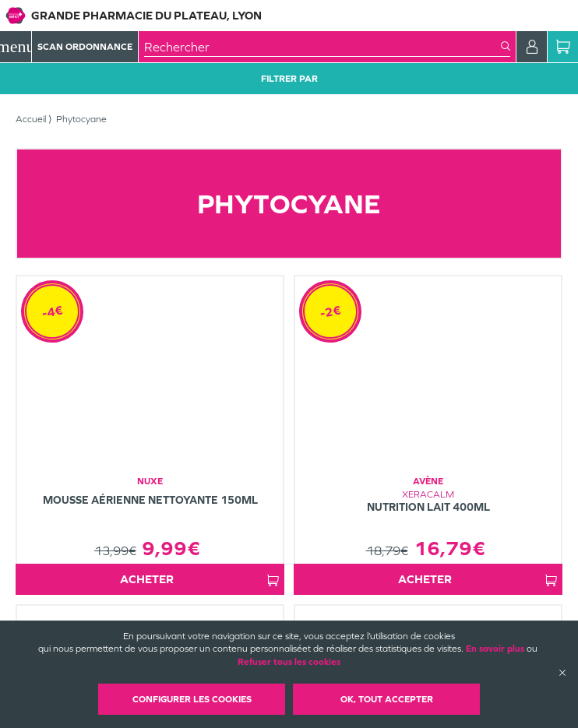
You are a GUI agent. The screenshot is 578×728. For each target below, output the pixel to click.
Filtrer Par (289, 79)
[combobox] (322, 47)
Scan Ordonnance (85, 47)
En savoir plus (495, 649)
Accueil (31, 119)
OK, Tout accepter (387, 699)
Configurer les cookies (192, 699)
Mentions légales (272, 618)
